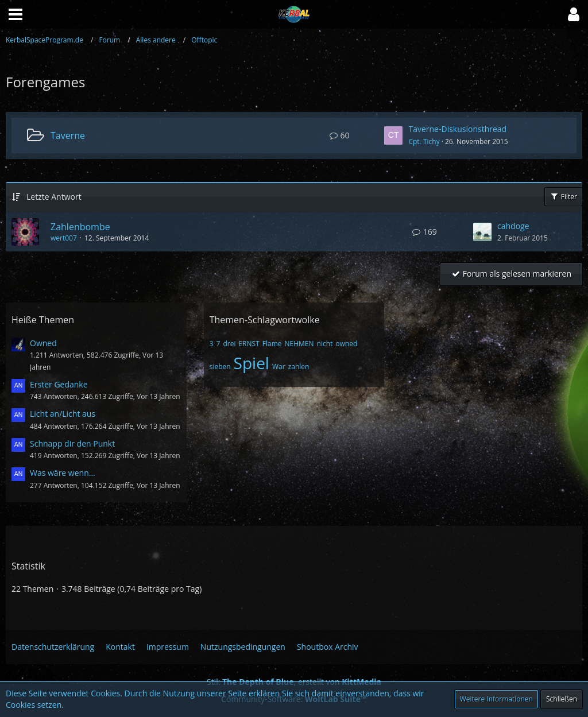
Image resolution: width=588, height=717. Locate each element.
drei (229, 344)
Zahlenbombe (80, 227)
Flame (272, 344)
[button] (574, 14)
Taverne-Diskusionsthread (457, 129)
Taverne (68, 135)
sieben (220, 367)
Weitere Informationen (496, 699)
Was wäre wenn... (63, 473)
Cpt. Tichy (424, 142)
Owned (43, 343)
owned (346, 344)
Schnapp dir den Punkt (72, 443)
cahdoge (513, 226)
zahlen (299, 367)
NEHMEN (299, 344)
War (279, 367)
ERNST (249, 344)
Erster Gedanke (59, 384)
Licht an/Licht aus (63, 414)
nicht (325, 344)
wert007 (64, 238)
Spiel (252, 363)
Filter (564, 197)
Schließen (562, 699)
